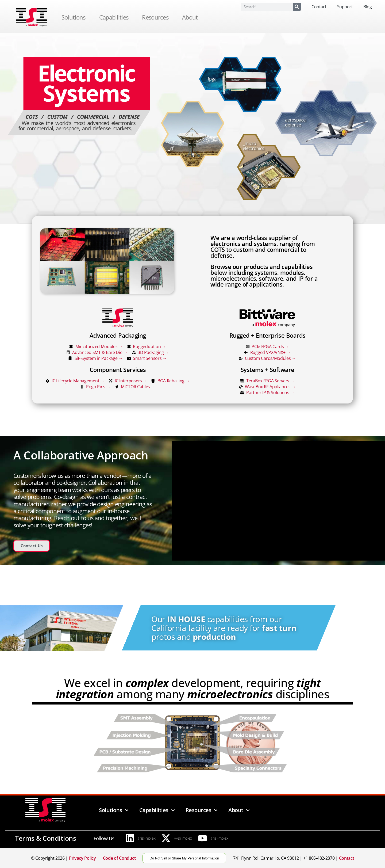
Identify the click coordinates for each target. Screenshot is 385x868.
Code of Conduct (119, 858)
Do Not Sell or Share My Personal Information (184, 858)
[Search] (297, 7)
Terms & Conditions (45, 838)
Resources (157, 17)
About (191, 17)
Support (345, 7)
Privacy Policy (82, 858)
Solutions (75, 17)
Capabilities (115, 17)
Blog (367, 7)
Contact (319, 7)
